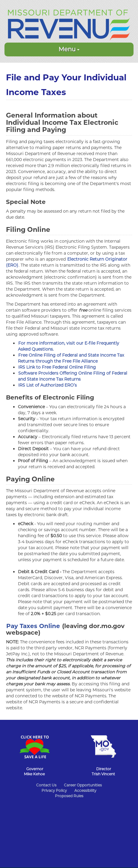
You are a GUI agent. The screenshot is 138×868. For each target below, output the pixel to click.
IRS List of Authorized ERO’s (47, 385)
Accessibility (85, 790)
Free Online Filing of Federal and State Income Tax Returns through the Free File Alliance (71, 358)
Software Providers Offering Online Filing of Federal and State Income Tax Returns (73, 376)
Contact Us (46, 785)
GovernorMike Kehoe (34, 771)
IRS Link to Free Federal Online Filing (57, 367)
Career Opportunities (83, 785)
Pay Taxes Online (33, 626)
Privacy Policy (54, 790)
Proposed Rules (69, 796)
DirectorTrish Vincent (103, 771)
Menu (69, 49)
